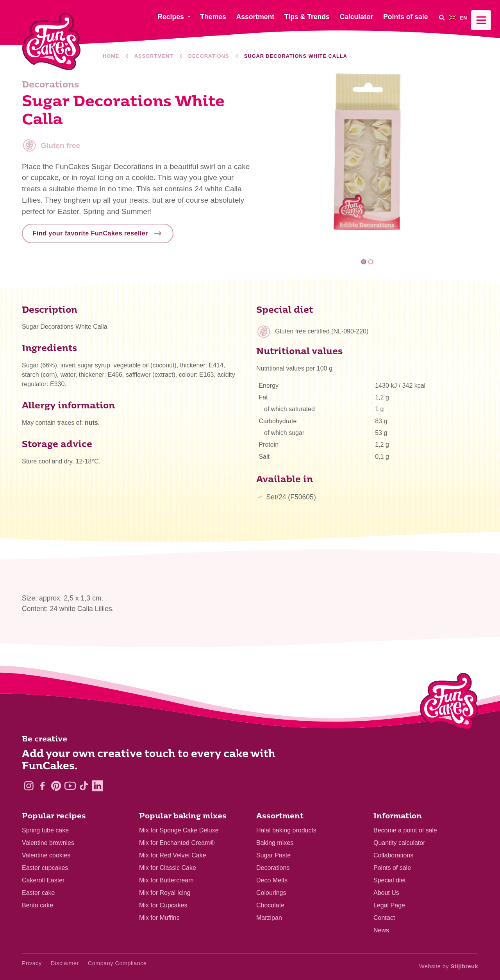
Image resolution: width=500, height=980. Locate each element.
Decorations (209, 56)
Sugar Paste (273, 855)
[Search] (441, 17)
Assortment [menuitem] (255, 17)
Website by (449, 966)
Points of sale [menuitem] (405, 17)
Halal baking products (286, 830)
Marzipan (269, 918)
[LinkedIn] (97, 786)
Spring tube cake (45, 830)
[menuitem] (464, 17)
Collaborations (393, 855)
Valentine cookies (46, 855)
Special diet (390, 880)
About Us (386, 893)
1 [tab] (364, 262)
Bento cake (37, 905)
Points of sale (392, 868)
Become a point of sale (405, 830)
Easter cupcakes (45, 868)
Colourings (271, 893)
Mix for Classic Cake (168, 868)
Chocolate (270, 905)
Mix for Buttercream (166, 880)
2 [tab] (371, 262)
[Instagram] (29, 786)
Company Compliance (117, 963)
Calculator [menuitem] (356, 17)
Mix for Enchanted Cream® (177, 843)
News (381, 930)
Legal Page (389, 905)
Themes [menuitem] (213, 17)
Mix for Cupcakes (163, 905)
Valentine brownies (48, 843)
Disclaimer (65, 963)
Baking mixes (275, 843)
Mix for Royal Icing (165, 893)
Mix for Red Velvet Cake (173, 855)
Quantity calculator (399, 843)
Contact (384, 918)
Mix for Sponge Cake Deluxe (179, 830)
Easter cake (38, 893)
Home (111, 56)
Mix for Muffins (159, 918)
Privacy (32, 963)
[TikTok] (84, 786)
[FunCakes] (51, 42)
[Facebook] (42, 786)
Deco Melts (272, 880)
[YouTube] (70, 786)
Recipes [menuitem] (171, 17)
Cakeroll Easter (43, 880)
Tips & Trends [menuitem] (307, 17)
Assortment (154, 56)
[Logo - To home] (449, 703)
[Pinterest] (56, 786)
